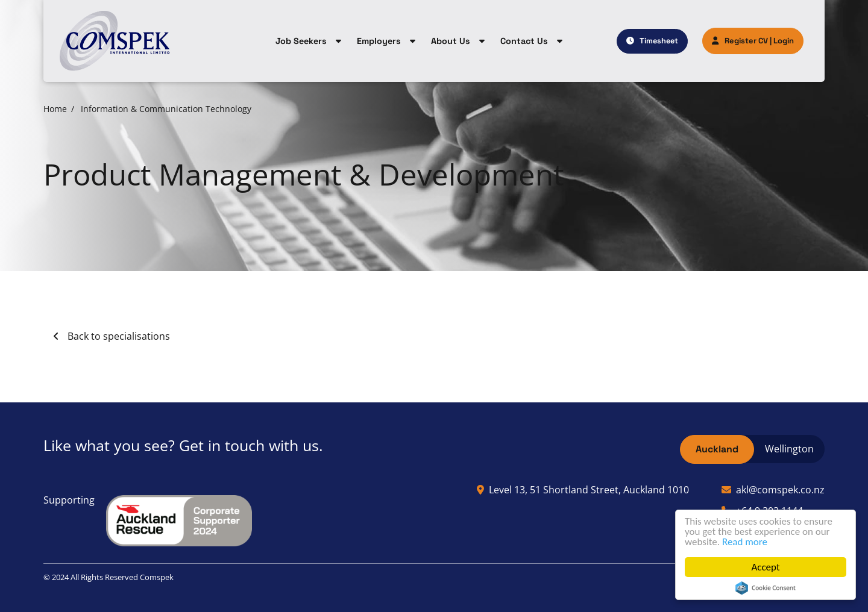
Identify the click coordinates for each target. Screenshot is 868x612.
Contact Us (524, 41)
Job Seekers (301, 41)
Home (55, 109)
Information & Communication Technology (166, 109)
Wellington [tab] (789, 449)
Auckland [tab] (717, 449)
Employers (379, 41)
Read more (745, 542)
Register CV (740, 41)
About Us (451, 41)
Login (784, 41)
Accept (765, 567)
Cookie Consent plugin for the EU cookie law (766, 588)
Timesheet (659, 41)
